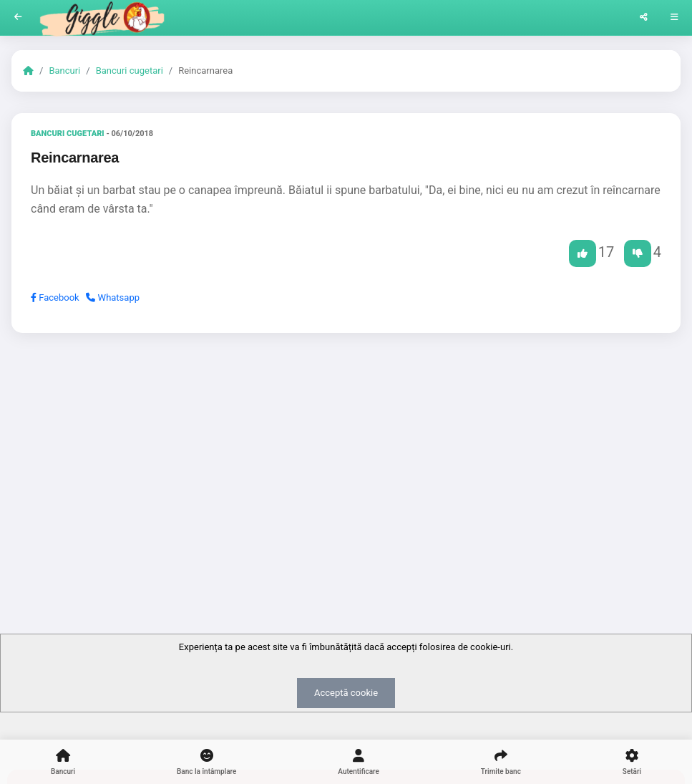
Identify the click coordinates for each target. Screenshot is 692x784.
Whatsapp (113, 297)
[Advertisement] (346, 455)
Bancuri (64, 71)
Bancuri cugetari (130, 71)
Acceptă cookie (346, 693)
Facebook (55, 297)
